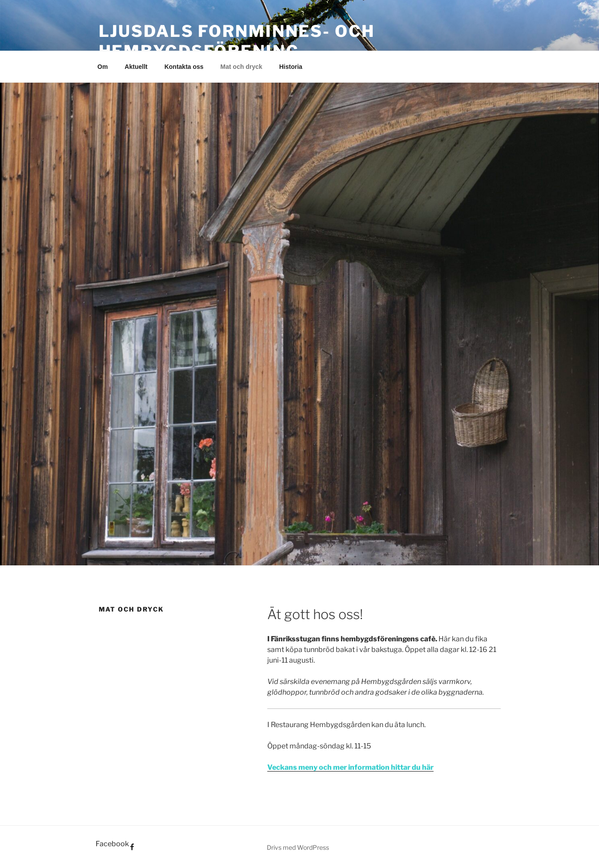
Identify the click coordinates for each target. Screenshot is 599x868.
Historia (291, 67)
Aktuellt (136, 67)
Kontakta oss (184, 67)
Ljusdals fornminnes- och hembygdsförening (237, 41)
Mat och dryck (241, 67)
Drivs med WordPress (298, 847)
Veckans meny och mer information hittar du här (350, 767)
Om (103, 67)
